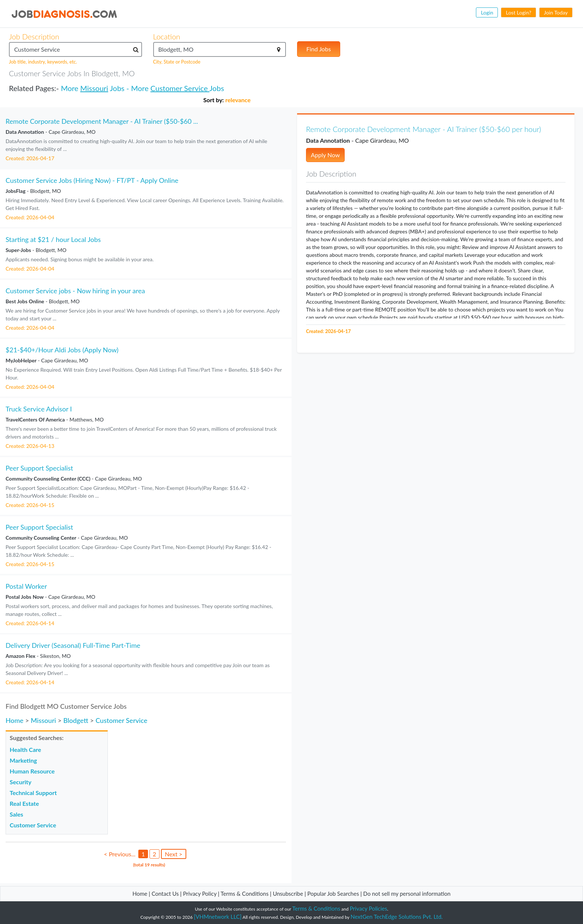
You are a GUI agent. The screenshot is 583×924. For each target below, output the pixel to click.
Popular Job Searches (333, 894)
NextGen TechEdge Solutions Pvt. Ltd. (397, 917)
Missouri (94, 88)
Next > (173, 854)
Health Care (25, 749)
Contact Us (165, 894)
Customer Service (180, 88)
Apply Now (325, 155)
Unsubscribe (288, 894)
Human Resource (32, 771)
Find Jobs (319, 49)
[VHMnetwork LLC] (218, 917)
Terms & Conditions (245, 894)
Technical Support (33, 793)
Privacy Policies (369, 908)
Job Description (34, 36)
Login (487, 12)
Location (167, 36)
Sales (16, 814)
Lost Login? (518, 12)
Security (20, 782)
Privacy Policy (200, 894)
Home (15, 720)
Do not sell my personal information (407, 894)
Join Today (556, 12)
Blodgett (76, 720)
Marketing (23, 760)
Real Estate (24, 803)
